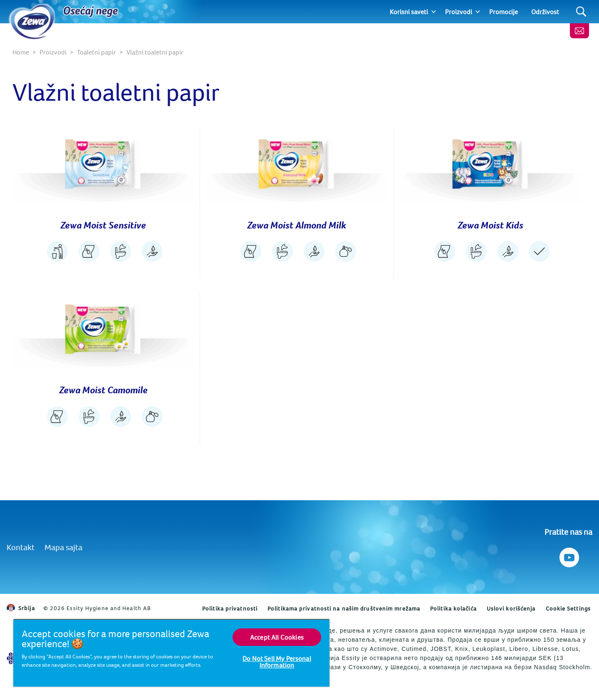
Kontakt (21, 547)
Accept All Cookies (277, 637)
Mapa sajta (63, 547)
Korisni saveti (409, 12)
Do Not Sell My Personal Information (277, 662)
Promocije (504, 12)
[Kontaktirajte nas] (579, 31)
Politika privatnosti (230, 608)
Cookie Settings (568, 608)
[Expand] (434, 12)
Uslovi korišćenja (511, 608)
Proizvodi (459, 12)
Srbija (21, 608)
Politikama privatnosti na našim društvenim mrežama (344, 608)
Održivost (545, 12)
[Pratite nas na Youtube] (568, 555)
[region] (171, 653)
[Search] (581, 12)
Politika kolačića (453, 608)
